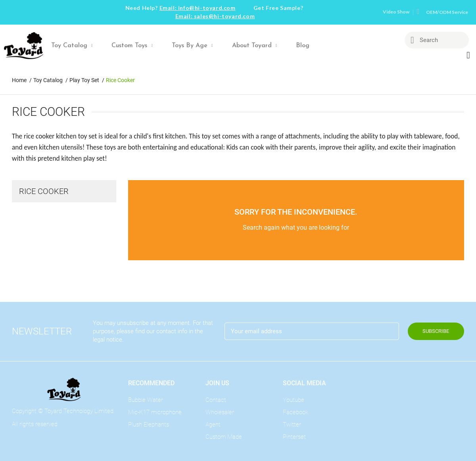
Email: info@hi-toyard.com (198, 8)
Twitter (292, 425)
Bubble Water (146, 400)
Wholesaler (220, 412)
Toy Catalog (72, 46)
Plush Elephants (149, 425)
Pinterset (294, 437)
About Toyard (255, 46)
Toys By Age (192, 46)
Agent (213, 425)
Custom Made (224, 437)
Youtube (294, 400)
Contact (216, 400)
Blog (303, 46)
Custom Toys (132, 46)
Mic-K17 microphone (155, 412)
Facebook (296, 412)
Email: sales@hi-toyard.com (215, 16)
